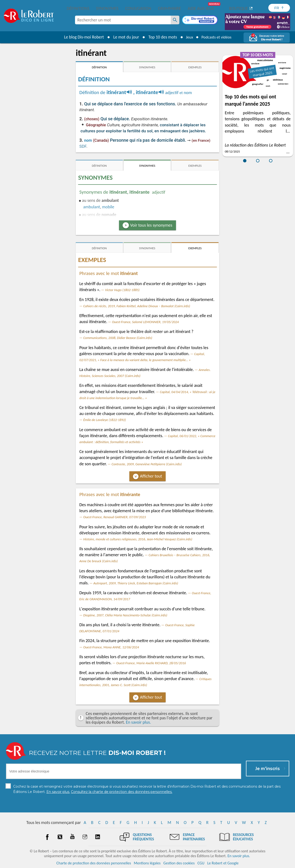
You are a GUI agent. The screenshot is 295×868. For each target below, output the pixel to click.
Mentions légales (147, 863)
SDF (83, 146)
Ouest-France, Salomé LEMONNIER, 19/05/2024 (145, 322)
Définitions (78, 8)
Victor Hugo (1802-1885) (122, 290)
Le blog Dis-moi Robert (82, 37)
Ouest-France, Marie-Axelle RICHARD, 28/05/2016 (151, 663)
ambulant (92, 207)
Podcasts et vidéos (217, 37)
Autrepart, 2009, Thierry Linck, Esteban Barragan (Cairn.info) (136, 583)
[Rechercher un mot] (175, 20)
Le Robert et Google (223, 863)
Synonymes (107, 8)
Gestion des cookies (179, 863)
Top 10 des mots (160, 37)
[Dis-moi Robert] (200, 20)
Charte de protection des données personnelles (94, 863)
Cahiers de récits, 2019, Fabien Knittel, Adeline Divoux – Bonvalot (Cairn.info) (137, 306)
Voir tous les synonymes (151, 225)
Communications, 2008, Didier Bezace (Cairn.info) (118, 338)
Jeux (188, 37)
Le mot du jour (124, 37)
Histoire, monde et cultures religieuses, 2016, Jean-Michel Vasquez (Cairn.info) (138, 539)
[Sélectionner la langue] (279, 8)
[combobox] (123, 20)
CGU (201, 863)
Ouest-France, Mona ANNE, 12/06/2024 (111, 647)
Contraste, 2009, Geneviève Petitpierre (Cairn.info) (147, 464)
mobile (108, 207)
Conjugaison (138, 8)
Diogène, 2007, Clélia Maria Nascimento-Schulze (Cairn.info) (125, 615)
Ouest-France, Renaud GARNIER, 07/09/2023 (114, 517)
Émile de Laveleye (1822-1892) (104, 420)
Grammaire (169, 8)
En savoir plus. (138, 722)
